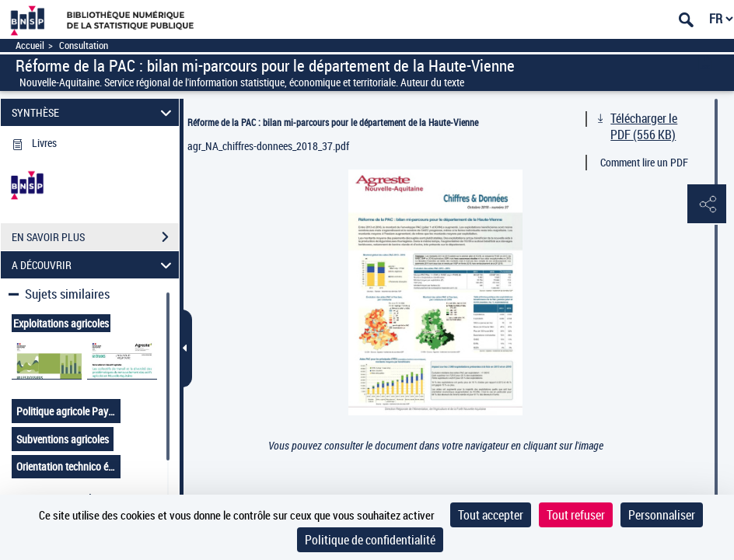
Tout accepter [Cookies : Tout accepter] (491, 515)
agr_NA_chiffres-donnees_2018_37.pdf (268, 146)
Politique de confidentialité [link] (370, 540)
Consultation (84, 45)
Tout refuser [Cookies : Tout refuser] (576, 515)
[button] (707, 205)
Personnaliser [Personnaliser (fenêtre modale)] (662, 515)
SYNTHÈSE (94, 112)
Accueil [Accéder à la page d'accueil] (30, 45)
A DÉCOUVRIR (94, 265)
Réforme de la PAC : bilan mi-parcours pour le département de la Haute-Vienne (333, 122)
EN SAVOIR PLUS (95, 237)
